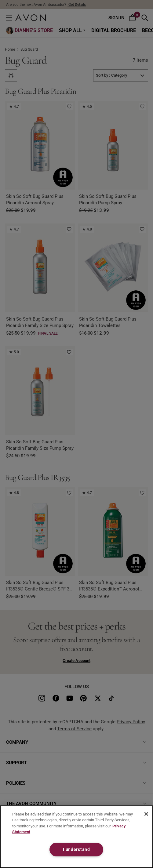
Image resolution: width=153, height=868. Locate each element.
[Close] (146, 814)
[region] (76, 837)
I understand (76, 850)
